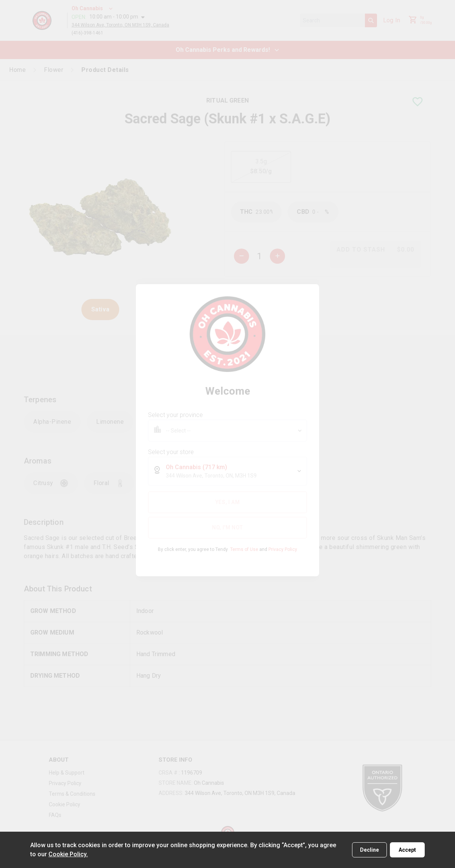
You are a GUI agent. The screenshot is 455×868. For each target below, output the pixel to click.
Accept (407, 850)
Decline (369, 850)
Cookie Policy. (68, 854)
